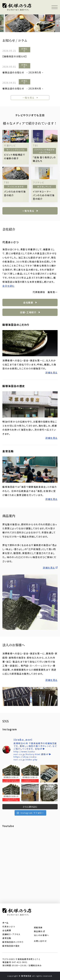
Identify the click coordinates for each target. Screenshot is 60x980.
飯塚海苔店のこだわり (13, 942)
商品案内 (39, 931)
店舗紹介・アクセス (11, 934)
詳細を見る (52, 372)
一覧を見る (28, 98)
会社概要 (28, 302)
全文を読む (8, 286)
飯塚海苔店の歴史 (11, 946)
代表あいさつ (9, 926)
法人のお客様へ (42, 935)
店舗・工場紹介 (28, 312)
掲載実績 (38, 927)
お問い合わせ (40, 941)
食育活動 (7, 938)
